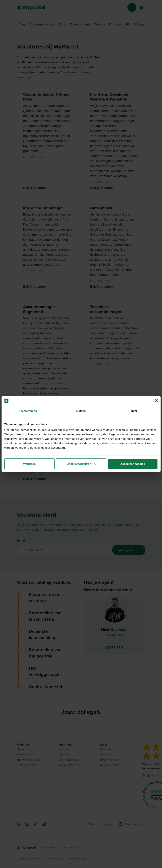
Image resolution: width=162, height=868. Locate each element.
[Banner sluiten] (156, 401)
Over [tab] (134, 411)
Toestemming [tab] (28, 411)
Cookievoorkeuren (81, 464)
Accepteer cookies (133, 464)
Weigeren (29, 464)
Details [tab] (81, 411)
